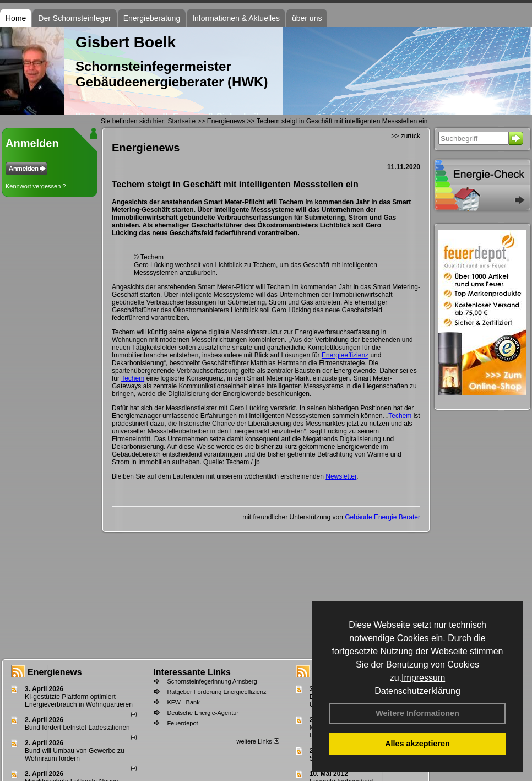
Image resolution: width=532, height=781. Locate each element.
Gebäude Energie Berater (382, 517)
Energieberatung (152, 18)
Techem (133, 378)
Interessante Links (192, 672)
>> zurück (406, 136)
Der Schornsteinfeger (74, 18)
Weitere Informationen (417, 713)
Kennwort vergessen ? (36, 186)
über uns (307, 18)
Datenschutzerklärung (417, 691)
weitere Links (257, 741)
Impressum (423, 678)
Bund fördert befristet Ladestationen (77, 728)
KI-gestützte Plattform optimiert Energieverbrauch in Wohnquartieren (79, 701)
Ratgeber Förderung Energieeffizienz (216, 692)
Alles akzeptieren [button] (417, 744)
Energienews (55, 672)
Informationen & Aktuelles (236, 18)
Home (16, 18)
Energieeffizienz (345, 355)
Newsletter (341, 476)
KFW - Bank (183, 702)
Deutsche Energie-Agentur (203, 713)
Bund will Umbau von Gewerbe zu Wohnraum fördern (75, 755)
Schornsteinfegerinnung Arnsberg (212, 681)
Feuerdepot (182, 723)
